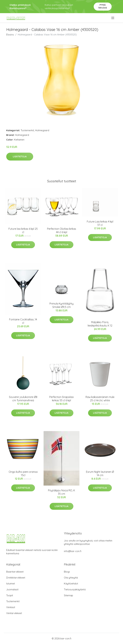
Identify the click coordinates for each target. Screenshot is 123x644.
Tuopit (10, 595)
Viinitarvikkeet (14, 613)
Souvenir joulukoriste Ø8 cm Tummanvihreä (23, 399)
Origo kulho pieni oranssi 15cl (23, 473)
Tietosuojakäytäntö (75, 589)
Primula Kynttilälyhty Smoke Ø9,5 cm (61, 305)
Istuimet (11, 584)
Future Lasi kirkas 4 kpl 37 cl (100, 223)
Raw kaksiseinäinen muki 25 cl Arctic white (100, 399)
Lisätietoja (20, 157)
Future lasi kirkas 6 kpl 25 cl (23, 230)
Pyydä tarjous (103, 6)
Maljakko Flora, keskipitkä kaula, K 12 (100, 324)
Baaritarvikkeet (15, 572)
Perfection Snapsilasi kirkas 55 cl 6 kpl (61, 399)
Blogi (67, 572)
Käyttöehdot (71, 584)
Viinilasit (11, 607)
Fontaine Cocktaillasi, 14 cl (23, 321)
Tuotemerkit (27, 130)
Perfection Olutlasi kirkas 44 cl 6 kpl (62, 230)
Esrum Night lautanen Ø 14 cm (100, 473)
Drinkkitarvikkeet (16, 578)
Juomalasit (12, 589)
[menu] (113, 18)
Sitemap (68, 595)
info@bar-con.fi (73, 551)
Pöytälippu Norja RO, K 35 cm (61, 492)
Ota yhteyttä (71, 578)
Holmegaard (42, 130)
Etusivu (10, 35)
